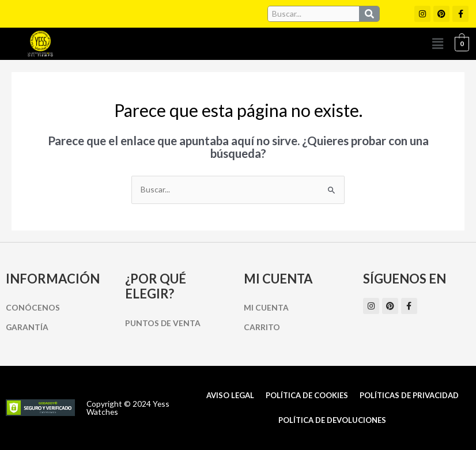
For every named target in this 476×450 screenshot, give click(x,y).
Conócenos (33, 307)
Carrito (262, 327)
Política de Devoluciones (332, 420)
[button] (437, 44)
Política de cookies (307, 395)
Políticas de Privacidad (409, 395)
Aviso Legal (230, 395)
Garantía (27, 327)
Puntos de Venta (163, 323)
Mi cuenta (266, 307)
